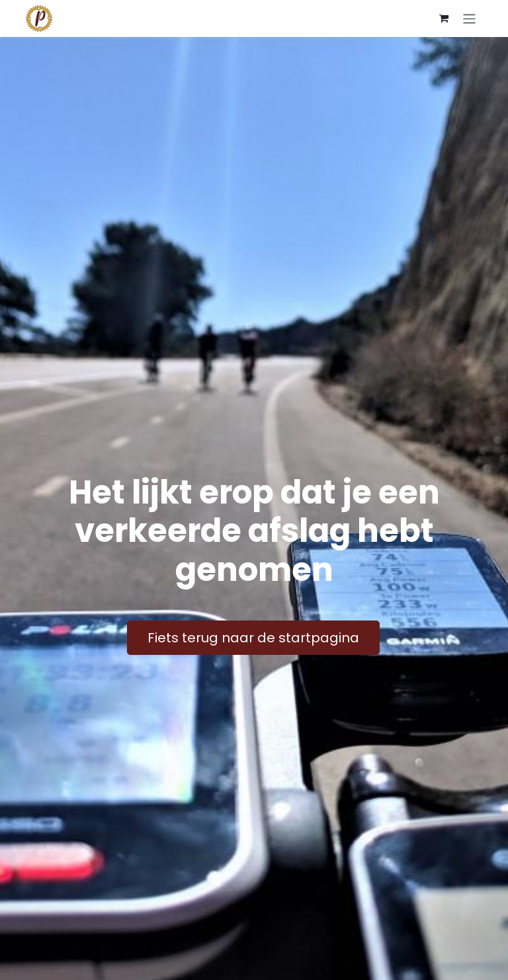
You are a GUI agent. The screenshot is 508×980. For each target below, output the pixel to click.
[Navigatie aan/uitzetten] (469, 18)
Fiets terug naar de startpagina (253, 638)
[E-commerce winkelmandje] (444, 19)
